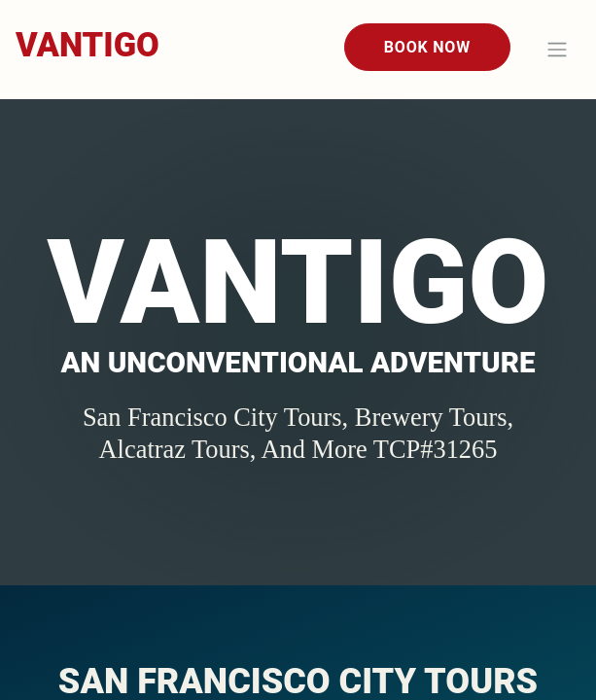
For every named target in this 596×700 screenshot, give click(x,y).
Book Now (427, 47)
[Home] (88, 47)
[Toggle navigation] (557, 50)
